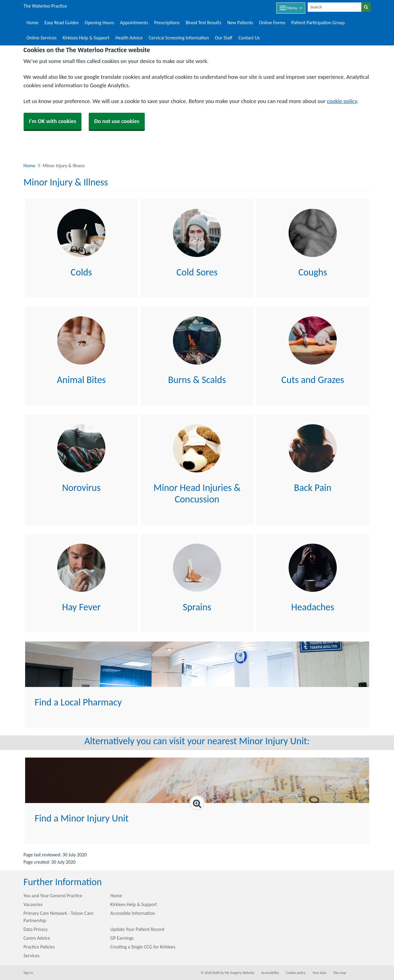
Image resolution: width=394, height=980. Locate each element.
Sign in (28, 973)
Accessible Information (133, 913)
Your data (320, 973)
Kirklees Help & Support (86, 38)
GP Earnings (122, 938)
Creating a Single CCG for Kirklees (143, 947)
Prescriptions (167, 23)
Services (32, 956)
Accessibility (270, 973)
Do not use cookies (117, 121)
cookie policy (342, 101)
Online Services (42, 38)
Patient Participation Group (318, 23)
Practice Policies (39, 947)
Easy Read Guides (62, 23)
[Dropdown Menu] (291, 8)
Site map (339, 973)
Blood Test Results (203, 23)
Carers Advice (37, 938)
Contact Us (249, 38)
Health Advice (129, 38)
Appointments (134, 23)
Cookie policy (296, 973)
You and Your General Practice (53, 896)
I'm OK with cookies (53, 121)
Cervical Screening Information (179, 38)
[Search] (335, 7)
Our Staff (224, 38)
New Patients (240, 23)
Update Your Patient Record (137, 929)
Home (33, 23)
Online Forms (272, 23)
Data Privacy (36, 929)
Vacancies (33, 904)
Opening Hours (99, 23)
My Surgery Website (240, 973)
